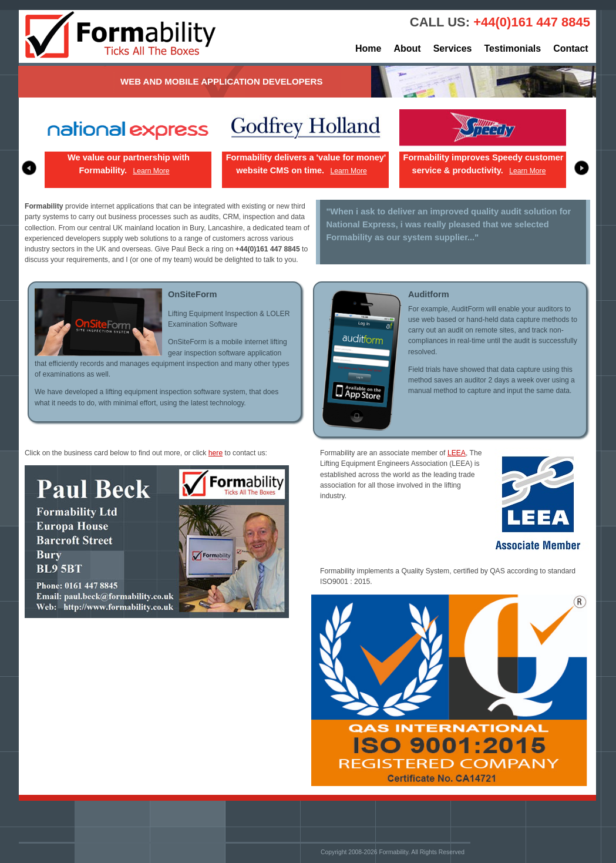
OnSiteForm (192, 294)
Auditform (429, 294)
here (216, 453)
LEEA (457, 453)
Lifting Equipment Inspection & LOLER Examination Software (229, 319)
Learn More (151, 171)
